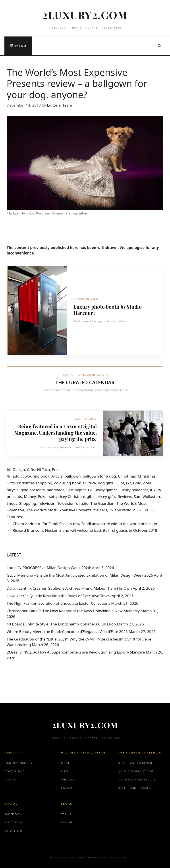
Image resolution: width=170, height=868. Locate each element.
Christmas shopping (35, 483)
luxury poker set (134, 490)
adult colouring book (31, 476)
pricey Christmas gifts (75, 496)
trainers (100, 510)
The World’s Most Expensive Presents (59, 510)
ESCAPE (67, 788)
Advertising (14, 771)
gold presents (33, 490)
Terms (66, 814)
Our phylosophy (18, 763)
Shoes (12, 503)
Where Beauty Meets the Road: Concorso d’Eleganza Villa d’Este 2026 (67, 632)
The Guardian (102, 503)
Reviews (125, 496)
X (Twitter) (13, 831)
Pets (56, 469)
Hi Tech (44, 469)
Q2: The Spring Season (136, 771)
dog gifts (106, 483)
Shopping (28, 503)
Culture (89, 483)
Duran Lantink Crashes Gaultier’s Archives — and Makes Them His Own (69, 588)
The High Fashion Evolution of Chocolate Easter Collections (58, 603)
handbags (56, 490)
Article (57, 476)
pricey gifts (106, 496)
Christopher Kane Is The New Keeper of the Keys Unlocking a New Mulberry (73, 611)
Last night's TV (79, 490)
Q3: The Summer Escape (137, 779)
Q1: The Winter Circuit (136, 763)
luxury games (106, 490)
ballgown (73, 476)
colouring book (68, 483)
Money (30, 496)
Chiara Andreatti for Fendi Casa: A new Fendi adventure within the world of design (85, 524)
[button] (159, 46)
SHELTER (68, 779)
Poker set (46, 496)
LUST (65, 771)
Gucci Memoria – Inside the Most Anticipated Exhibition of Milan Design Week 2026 (80, 575)
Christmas (127, 476)
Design (19, 469)
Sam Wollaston (147, 496)
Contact (12, 779)
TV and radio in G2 (125, 510)
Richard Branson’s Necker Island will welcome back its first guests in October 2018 (85, 530)
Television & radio (73, 503)
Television (47, 503)
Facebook (13, 814)
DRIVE (66, 763)
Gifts (31, 469)
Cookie (67, 822)
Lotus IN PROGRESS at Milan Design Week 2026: (49, 568)
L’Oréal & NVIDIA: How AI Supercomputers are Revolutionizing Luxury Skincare (76, 652)
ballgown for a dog (99, 476)
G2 (129, 483)
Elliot (120, 483)
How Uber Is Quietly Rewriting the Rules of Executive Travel (59, 596)
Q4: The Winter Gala (134, 788)
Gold (137, 483)
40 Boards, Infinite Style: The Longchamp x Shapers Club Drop (61, 624)
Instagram (13, 822)
